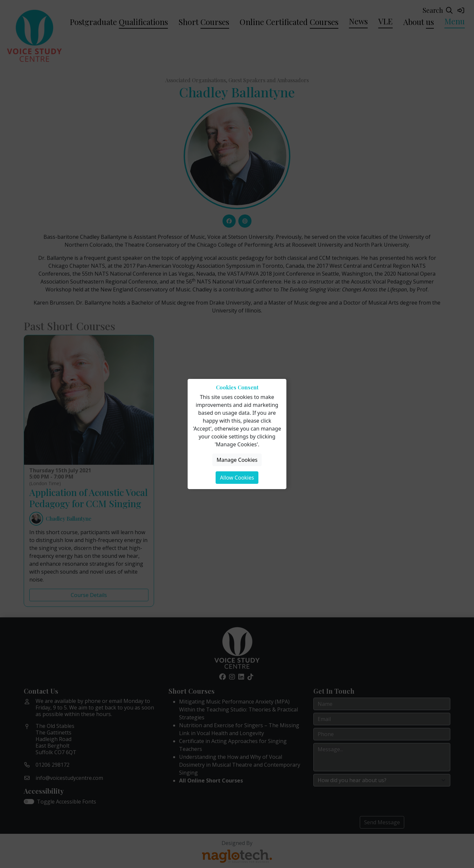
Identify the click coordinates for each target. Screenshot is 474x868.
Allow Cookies (237, 478)
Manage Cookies (237, 460)
